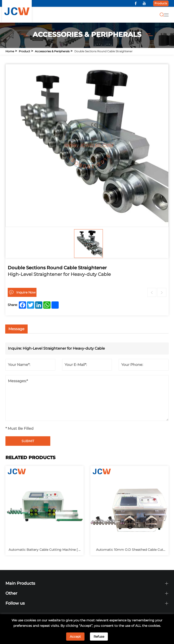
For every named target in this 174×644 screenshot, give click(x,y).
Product (24, 51)
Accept (75, 637)
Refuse (99, 637)
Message (16, 329)
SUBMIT (28, 441)
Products (161, 3)
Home (10, 51)
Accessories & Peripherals (52, 51)
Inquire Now (26, 292)
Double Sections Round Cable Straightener (103, 51)
